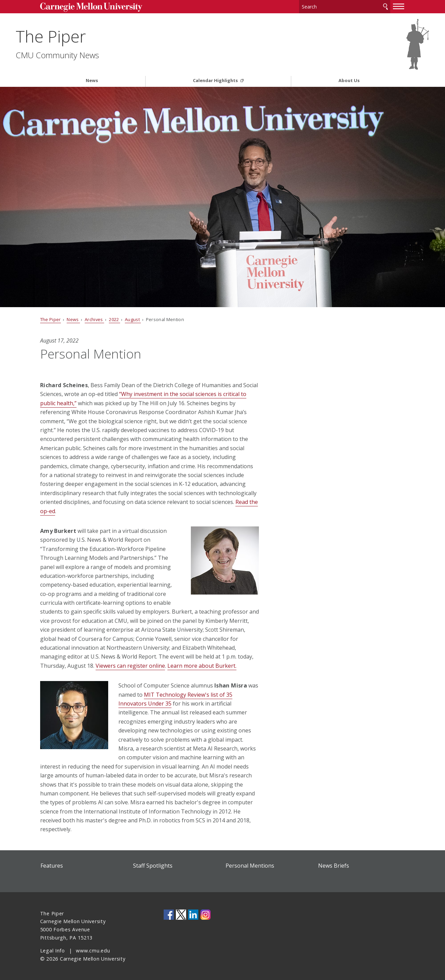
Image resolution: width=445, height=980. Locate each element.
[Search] (345, 7)
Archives (94, 319)
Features (52, 866)
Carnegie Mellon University (91, 7)
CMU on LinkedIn (193, 915)
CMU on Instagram (205, 915)
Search (385, 7)
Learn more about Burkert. (202, 666)
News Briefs (334, 866)
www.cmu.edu (93, 951)
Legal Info (53, 951)
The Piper (75, 36)
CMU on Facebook (169, 915)
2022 (114, 319)
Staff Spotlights (153, 866)
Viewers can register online (130, 666)
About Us (349, 81)
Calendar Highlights (216, 81)
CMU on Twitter (181, 915)
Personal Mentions (250, 866)
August (133, 319)
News (92, 81)
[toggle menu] (399, 6)
